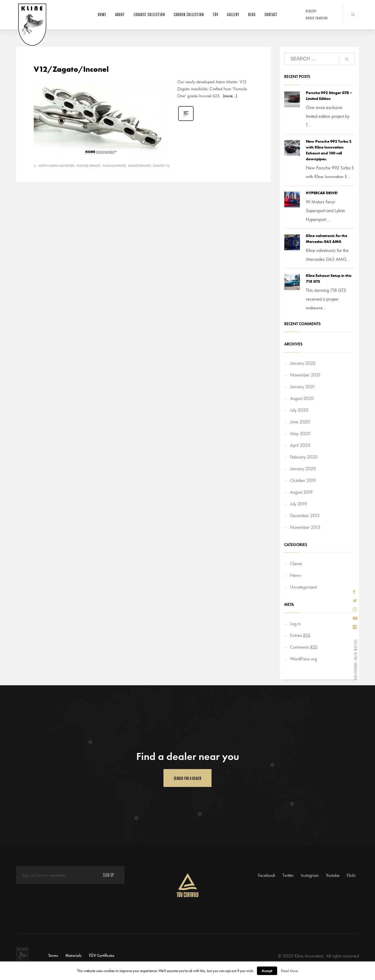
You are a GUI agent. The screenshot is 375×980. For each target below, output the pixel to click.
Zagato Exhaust (139, 166)
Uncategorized (303, 587)
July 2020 (299, 410)
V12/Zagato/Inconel (71, 69)
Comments (304, 647)
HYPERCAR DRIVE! (322, 193)
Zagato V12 (161, 166)
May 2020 (300, 433)
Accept (267, 971)
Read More (289, 971)
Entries (300, 635)
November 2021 (305, 375)
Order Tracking (317, 18)
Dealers (311, 11)
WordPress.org (304, 659)
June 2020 (300, 422)
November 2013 (305, 527)
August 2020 (302, 398)
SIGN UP (108, 875)
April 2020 (300, 445)
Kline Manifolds (114, 166)
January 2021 (303, 387)
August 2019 (301, 492)
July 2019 (299, 504)
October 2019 (303, 480)
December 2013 (305, 515)
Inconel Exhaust (88, 166)
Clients (296, 564)
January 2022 (303, 363)
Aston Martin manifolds (56, 166)
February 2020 (304, 457)
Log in (295, 624)
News (295, 575)
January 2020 (303, 469)
